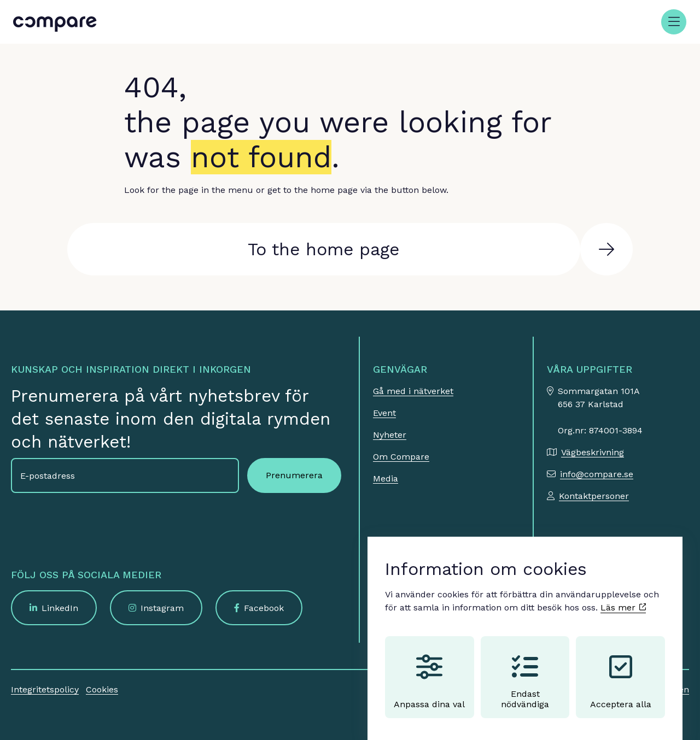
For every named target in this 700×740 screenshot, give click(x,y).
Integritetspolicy (45, 689)
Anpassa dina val (429, 671)
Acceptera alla (621, 671)
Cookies (102, 689)
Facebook (264, 608)
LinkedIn (60, 608)
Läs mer (623, 597)
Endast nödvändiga (525, 671)
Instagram (162, 608)
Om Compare (401, 457)
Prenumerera (294, 475)
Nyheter (390, 435)
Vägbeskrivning (593, 452)
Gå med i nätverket (413, 391)
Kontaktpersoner (594, 496)
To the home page (323, 249)
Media (386, 478)
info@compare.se (597, 474)
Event (384, 413)
